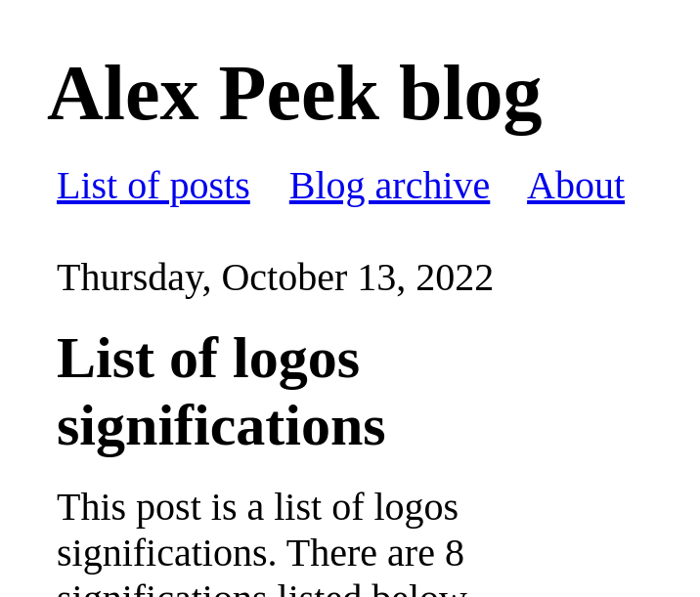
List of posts (153, 185)
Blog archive (390, 185)
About (576, 185)
